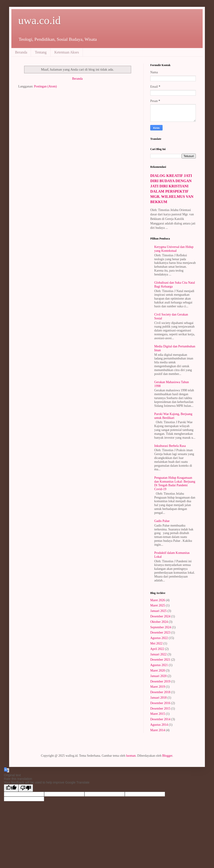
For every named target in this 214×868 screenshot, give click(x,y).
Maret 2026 (158, 600)
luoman (131, 756)
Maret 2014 (158, 730)
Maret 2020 (158, 671)
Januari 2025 (158, 611)
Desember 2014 (160, 719)
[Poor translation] (26, 788)
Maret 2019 (158, 687)
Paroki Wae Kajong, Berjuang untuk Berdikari (173, 416)
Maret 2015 (158, 714)
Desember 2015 (160, 709)
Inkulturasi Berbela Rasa (170, 446)
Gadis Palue (162, 521)
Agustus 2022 (159, 638)
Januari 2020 (158, 676)
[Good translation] (11, 788)
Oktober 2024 (159, 622)
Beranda (21, 52)
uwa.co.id (39, 20)
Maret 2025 (158, 605)
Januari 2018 (158, 698)
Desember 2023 (160, 633)
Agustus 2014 (159, 725)
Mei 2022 (156, 643)
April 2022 (157, 649)
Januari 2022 (158, 654)
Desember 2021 (160, 660)
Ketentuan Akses (67, 52)
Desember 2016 (160, 703)
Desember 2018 (160, 692)
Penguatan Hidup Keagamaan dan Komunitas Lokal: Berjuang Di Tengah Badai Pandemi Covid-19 (175, 483)
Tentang (41, 52)
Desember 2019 (160, 681)
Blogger (167, 756)
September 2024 (161, 627)
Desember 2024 (160, 616)
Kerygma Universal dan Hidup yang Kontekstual (174, 249)
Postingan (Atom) (46, 86)
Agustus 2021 (159, 665)
